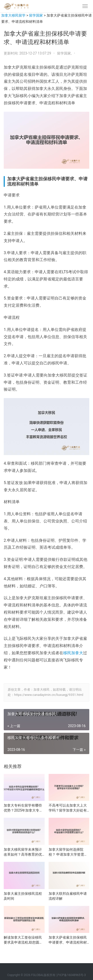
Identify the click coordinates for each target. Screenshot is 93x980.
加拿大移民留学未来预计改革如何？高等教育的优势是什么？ (23, 852)
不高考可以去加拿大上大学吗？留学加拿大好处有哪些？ (68, 808)
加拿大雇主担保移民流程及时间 (23, 896)
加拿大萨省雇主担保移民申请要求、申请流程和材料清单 (68, 940)
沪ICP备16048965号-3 (71, 975)
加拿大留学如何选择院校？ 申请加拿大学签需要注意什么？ (68, 852)
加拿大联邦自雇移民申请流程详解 (68, 896)
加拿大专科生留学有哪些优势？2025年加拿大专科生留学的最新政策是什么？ (23, 808)
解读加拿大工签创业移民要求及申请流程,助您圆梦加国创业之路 (23, 940)
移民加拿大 (73, 653)
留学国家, (65, 53)
